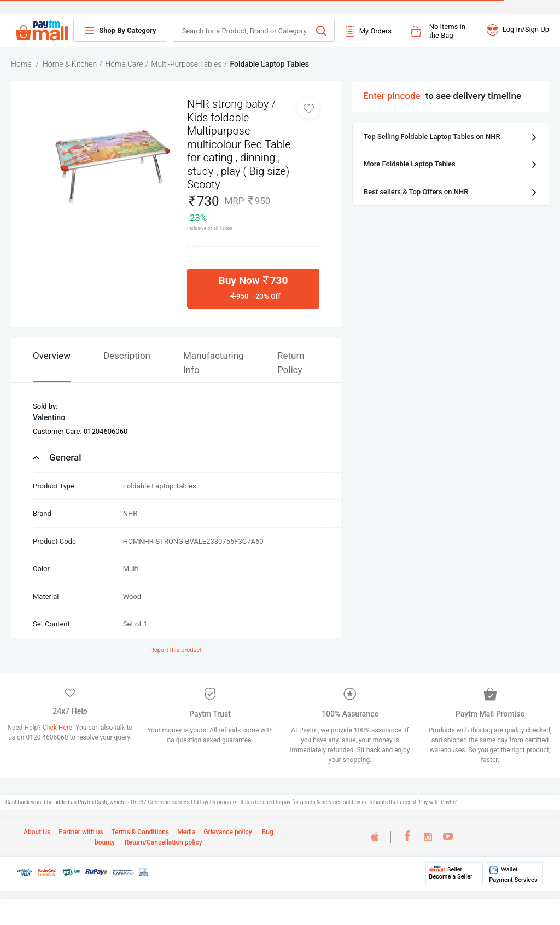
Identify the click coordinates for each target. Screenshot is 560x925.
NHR (130, 513)
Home (21, 64)
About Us (37, 832)
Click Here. (59, 728)
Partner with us (81, 832)
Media (186, 832)
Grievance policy (227, 832)
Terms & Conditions (141, 832)
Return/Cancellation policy (163, 842)
